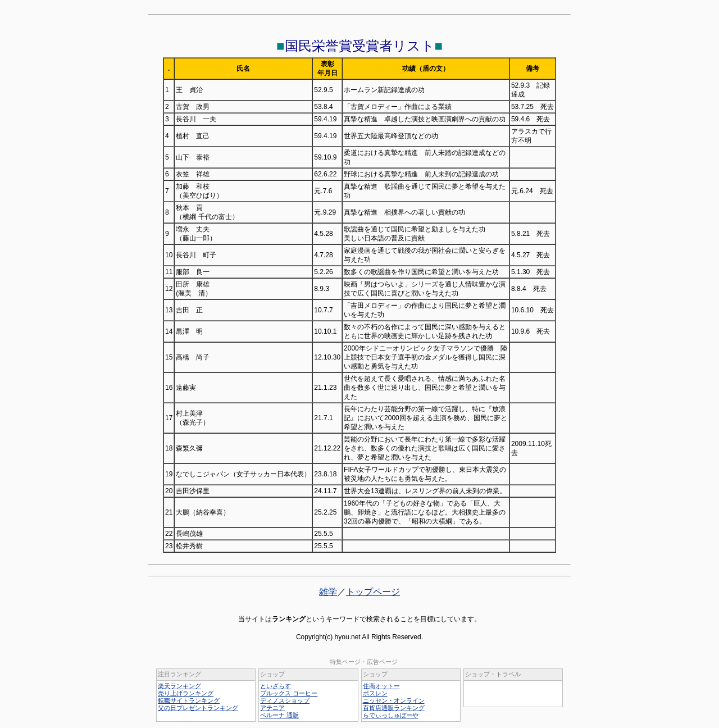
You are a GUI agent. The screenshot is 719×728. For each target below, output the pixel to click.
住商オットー (381, 686)
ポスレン (375, 693)
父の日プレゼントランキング (198, 708)
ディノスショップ (285, 700)
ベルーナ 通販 (279, 715)
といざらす (276, 686)
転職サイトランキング (189, 700)
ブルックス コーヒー (289, 693)
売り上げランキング (186, 693)
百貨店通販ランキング (394, 708)
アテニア (272, 708)
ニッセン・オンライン (394, 700)
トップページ (373, 592)
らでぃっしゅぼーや (391, 715)
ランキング (289, 619)
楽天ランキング (179, 686)
